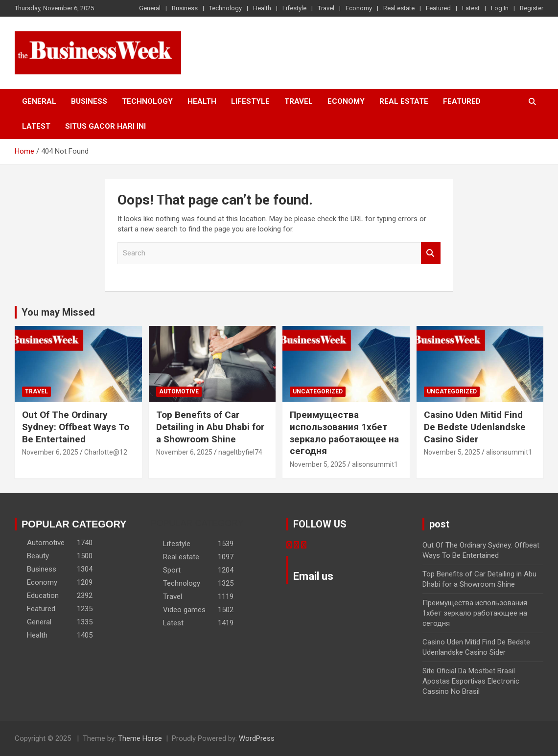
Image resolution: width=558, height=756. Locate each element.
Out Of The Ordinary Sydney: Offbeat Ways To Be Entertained (76, 427)
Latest (471, 8)
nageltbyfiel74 (240, 452)
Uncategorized (318, 391)
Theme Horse (140, 738)
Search (431, 253)
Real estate (399, 8)
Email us (313, 576)
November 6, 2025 (50, 452)
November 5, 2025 (318, 464)
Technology (225, 8)
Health (262, 8)
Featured (438, 8)
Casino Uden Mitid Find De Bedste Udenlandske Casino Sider (475, 427)
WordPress (257, 738)
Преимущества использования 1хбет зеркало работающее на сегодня (344, 433)
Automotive (179, 391)
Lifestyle (294, 8)
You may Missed (58, 312)
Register (532, 8)
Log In (500, 8)
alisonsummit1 (375, 464)
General (150, 8)
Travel (326, 8)
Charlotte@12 (106, 452)
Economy (359, 8)
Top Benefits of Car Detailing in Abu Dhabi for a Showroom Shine (210, 427)
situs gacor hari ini (105, 126)
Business (185, 8)
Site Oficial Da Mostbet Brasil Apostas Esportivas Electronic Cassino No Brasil (471, 681)
